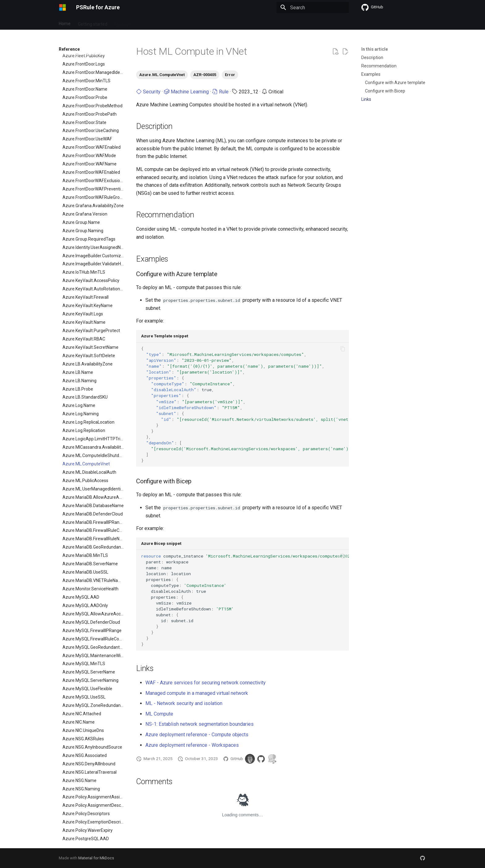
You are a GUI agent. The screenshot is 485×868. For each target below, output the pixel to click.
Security (148, 92)
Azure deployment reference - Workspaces (192, 745)
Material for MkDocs (96, 858)
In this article (375, 49)
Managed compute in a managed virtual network (197, 693)
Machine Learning (186, 92)
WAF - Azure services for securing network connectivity (206, 683)
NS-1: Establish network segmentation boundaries (200, 724)
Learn (220, 23)
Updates (123, 23)
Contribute (196, 23)
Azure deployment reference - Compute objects (197, 735)
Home (65, 23)
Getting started (93, 23)
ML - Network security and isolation (184, 703)
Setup (144, 23)
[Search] (313, 7)
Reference (168, 23)
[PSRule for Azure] (62, 7)
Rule (220, 92)
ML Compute (159, 714)
